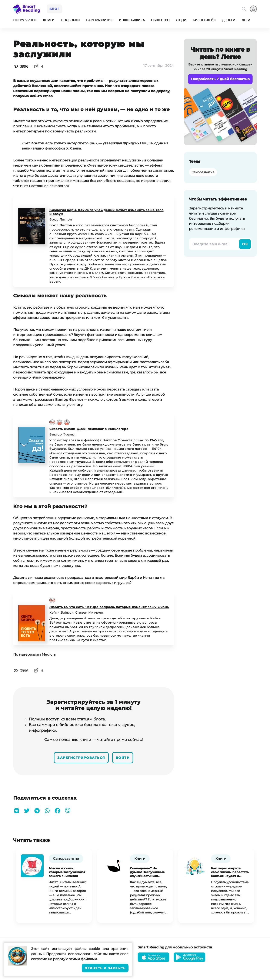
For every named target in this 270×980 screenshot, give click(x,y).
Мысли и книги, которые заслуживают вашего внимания (67, 872)
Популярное (25, 21)
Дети (246, 21)
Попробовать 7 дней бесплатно (220, 80)
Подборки (70, 21)
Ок (245, 245)
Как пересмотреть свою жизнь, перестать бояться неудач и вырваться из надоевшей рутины (230, 872)
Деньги (229, 21)
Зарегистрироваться (80, 758)
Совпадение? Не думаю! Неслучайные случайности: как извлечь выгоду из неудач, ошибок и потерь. (147, 872)
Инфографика (132, 21)
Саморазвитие (99, 21)
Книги (49, 21)
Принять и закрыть (105, 968)
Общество (160, 21)
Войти (126, 758)
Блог (55, 9)
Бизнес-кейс (204, 21)
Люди (181, 21)
